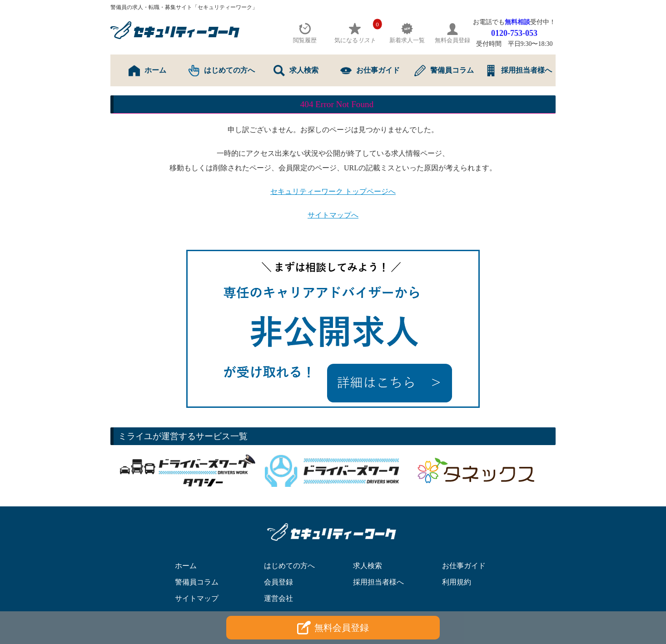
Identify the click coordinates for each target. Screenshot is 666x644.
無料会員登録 (333, 628)
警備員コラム (444, 71)
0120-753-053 (514, 33)
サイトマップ (197, 598)
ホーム (147, 71)
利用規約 (457, 582)
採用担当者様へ (519, 71)
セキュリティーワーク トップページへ (333, 191)
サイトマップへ (333, 215)
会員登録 (278, 582)
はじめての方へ (221, 71)
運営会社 (278, 598)
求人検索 (296, 71)
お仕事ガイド (370, 71)
